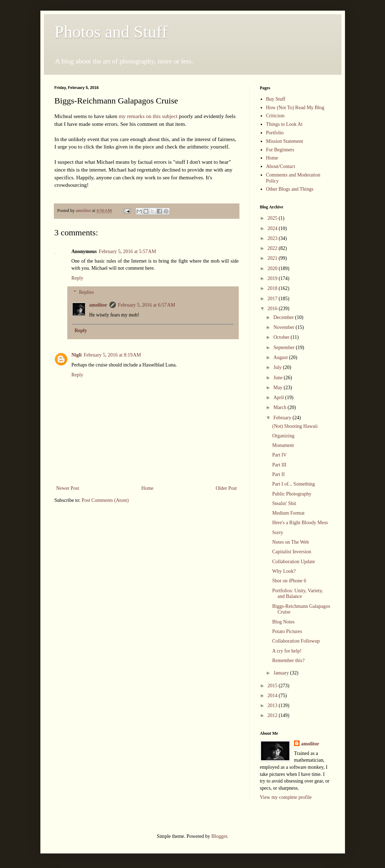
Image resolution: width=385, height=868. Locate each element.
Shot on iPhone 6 (289, 581)
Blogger (219, 836)
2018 (273, 288)
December (284, 317)
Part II (278, 474)
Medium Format (288, 513)
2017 (273, 299)
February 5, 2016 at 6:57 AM (147, 305)
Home (147, 488)
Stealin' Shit (284, 503)
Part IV (279, 455)
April (279, 397)
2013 (273, 705)
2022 (273, 248)
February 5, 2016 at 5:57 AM (128, 251)
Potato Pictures (287, 631)
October (282, 337)
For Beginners (280, 150)
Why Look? (284, 571)
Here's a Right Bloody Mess (300, 523)
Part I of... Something (293, 484)
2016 (273, 309)
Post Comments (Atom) (105, 500)
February (283, 418)
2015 (273, 686)
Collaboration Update (293, 562)
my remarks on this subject (148, 116)
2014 (273, 696)
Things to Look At (284, 124)
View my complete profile (286, 797)
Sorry (278, 533)
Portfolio (275, 133)
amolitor (98, 305)
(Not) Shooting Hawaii (295, 426)
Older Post (226, 488)
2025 (273, 218)
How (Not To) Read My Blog (295, 108)
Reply (77, 278)
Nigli (77, 355)
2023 (273, 238)
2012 (273, 715)
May (279, 388)
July (278, 367)
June (279, 378)
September (285, 348)
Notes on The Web (290, 542)
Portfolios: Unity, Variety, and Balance (297, 594)
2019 (273, 278)
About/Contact (281, 166)
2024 (273, 228)
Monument (283, 445)
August (281, 357)
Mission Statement (285, 141)
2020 (273, 268)
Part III (279, 465)
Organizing (283, 436)
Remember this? (288, 660)
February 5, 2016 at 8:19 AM (112, 355)
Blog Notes (283, 622)
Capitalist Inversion (291, 552)
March (281, 407)
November (285, 327)
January (282, 673)
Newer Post (68, 488)
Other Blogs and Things (290, 189)
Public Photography (292, 494)
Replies (86, 292)
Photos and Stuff (111, 32)
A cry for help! (287, 651)
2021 (273, 258)
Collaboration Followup (296, 641)
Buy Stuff (276, 99)
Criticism (275, 116)
